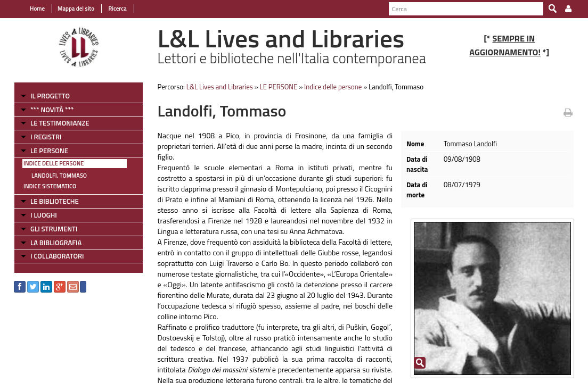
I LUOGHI (38, 215)
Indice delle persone (48, 163)
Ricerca (111, 9)
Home (31, 9)
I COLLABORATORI (51, 256)
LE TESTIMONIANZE (54, 123)
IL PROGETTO (44, 96)
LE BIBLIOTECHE (49, 201)
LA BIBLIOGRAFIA (50, 243)
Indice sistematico (44, 186)
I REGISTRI (40, 137)
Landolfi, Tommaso (53, 176)
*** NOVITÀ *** (46, 110)
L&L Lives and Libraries (217, 87)
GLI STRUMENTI (48, 229)
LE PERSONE (43, 151)
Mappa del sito (70, 9)
